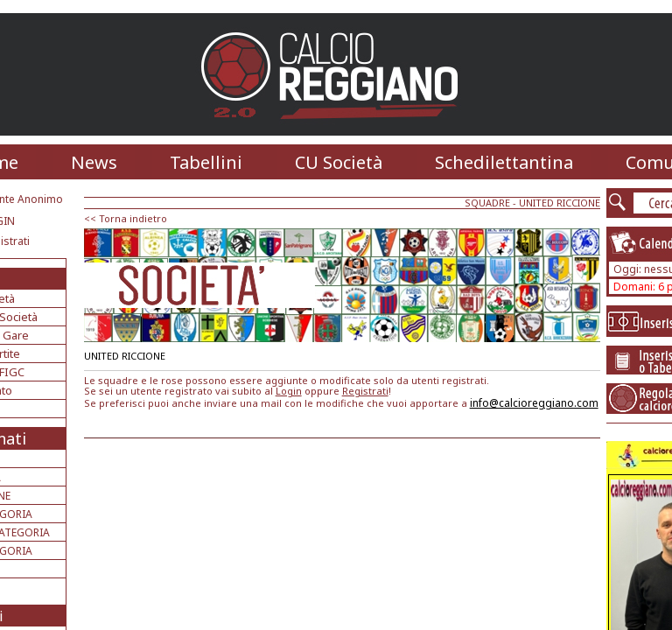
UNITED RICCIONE (560, 203)
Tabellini (206, 162)
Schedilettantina (504, 162)
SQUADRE (487, 203)
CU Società (339, 162)
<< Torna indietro (126, 218)
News (94, 162)
